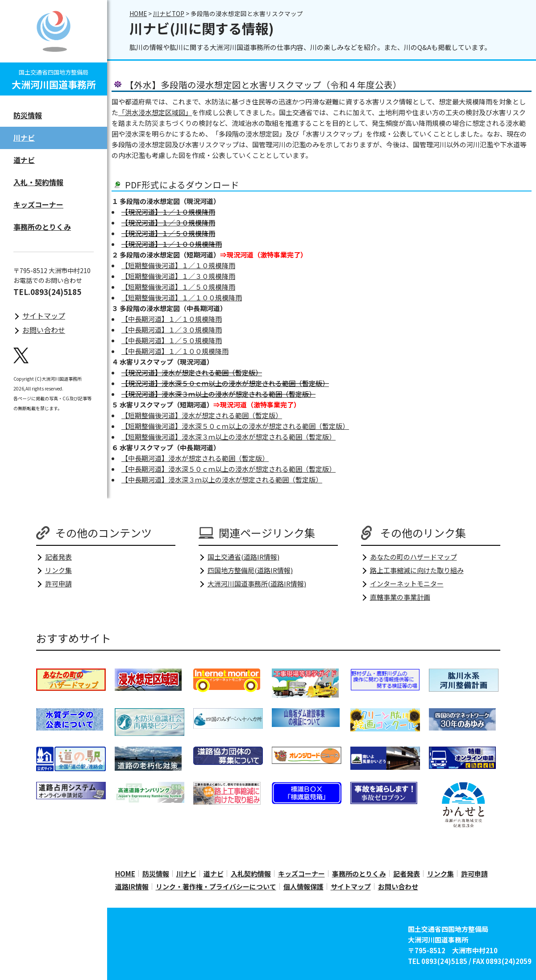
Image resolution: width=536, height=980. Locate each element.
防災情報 (28, 115)
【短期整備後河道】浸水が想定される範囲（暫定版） (202, 415)
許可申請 (58, 583)
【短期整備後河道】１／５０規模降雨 (178, 287)
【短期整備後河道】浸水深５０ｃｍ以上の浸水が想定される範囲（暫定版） (235, 426)
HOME (138, 13)
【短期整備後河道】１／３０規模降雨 (178, 276)
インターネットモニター (407, 583)
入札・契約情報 (38, 182)
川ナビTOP (169, 13)
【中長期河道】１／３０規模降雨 (172, 330)
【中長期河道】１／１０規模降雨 (172, 319)
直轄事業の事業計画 (400, 597)
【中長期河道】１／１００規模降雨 (175, 351)
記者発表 (58, 557)
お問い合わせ (44, 330)
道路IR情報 (132, 887)
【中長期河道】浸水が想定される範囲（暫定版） (195, 458)
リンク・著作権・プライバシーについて (216, 887)
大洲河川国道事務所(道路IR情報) (257, 583)
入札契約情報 (251, 874)
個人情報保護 (303, 887)
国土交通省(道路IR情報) (243, 557)
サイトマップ (44, 316)
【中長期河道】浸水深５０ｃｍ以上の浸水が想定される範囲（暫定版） (229, 469)
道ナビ (24, 160)
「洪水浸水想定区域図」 (155, 112)
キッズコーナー (38, 204)
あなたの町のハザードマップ (413, 557)
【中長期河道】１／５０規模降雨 (172, 340)
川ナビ (24, 137)
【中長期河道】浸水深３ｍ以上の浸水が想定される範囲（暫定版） (222, 480)
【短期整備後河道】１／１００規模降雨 (182, 297)
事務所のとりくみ (42, 227)
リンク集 (58, 570)
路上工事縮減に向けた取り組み (417, 570)
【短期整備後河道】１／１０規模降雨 (178, 265)
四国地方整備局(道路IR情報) (250, 570)
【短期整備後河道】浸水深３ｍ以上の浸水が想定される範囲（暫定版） (229, 437)
